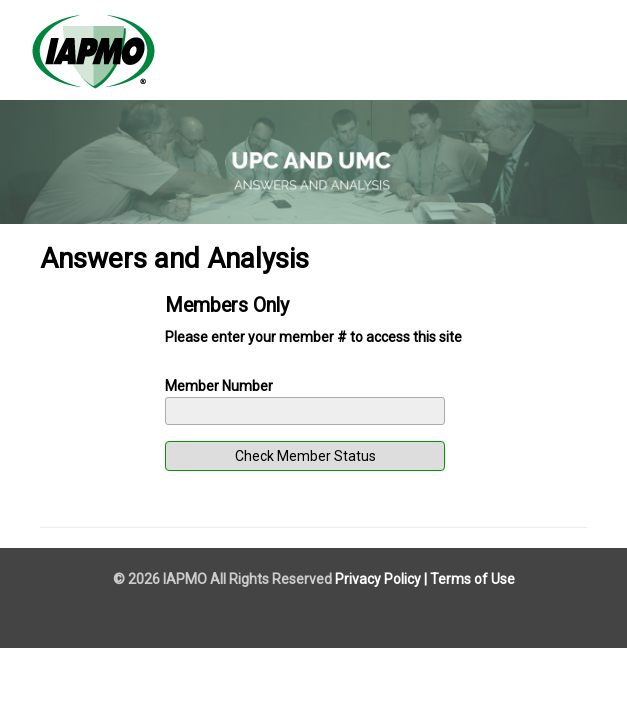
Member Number (219, 386)
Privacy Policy (378, 579)
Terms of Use (472, 579)
